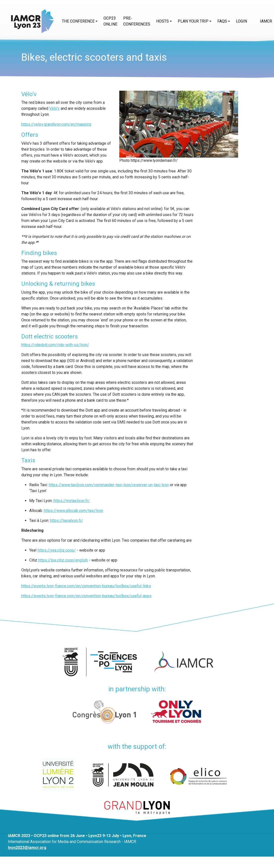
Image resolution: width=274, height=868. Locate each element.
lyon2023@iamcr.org (27, 848)
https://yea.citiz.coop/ (57, 550)
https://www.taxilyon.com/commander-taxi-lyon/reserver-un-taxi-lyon (109, 485)
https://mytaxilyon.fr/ (72, 501)
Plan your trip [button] (193, 21)
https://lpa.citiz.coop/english (63, 560)
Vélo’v (54, 108)
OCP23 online (110, 21)
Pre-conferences (137, 21)
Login (241, 21)
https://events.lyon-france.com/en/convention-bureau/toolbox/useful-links (86, 586)
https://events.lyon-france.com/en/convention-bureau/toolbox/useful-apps (86, 596)
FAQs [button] (222, 21)
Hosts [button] (162, 21)
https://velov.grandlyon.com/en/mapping (56, 124)
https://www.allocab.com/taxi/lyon (74, 511)
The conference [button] (78, 21)
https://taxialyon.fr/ (67, 520)
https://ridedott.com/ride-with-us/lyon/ (55, 345)
